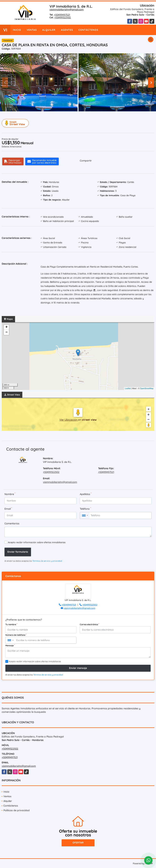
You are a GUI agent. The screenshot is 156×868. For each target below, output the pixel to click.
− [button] (6, 332)
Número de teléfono (16, 635)
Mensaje (10, 645)
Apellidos (86, 494)
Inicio (17, 30)
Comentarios (12, 523)
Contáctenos (88, 30)
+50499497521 (62, 15)
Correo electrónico (89, 624)
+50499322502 (63, 17)
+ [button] (6, 327)
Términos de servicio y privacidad (47, 561)
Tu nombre (11, 624)
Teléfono (85, 509)
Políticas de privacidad (17, 810)
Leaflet (128, 388)
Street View (16, 123)
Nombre (10, 494)
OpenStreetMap (147, 388)
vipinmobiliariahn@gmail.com (67, 9)
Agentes (67, 30)
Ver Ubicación (69, 420)
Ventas (32, 30)
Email (8, 509)
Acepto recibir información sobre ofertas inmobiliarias (37, 542)
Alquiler (49, 30)
